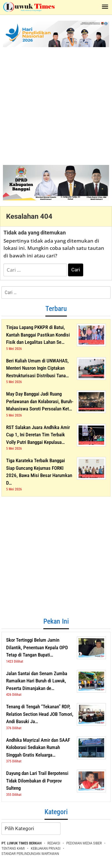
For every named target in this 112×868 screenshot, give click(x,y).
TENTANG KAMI (13, 848)
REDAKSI (54, 843)
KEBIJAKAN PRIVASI (46, 848)
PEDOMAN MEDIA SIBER (84, 843)
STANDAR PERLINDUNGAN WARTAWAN (30, 854)
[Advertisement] (55, 105)
